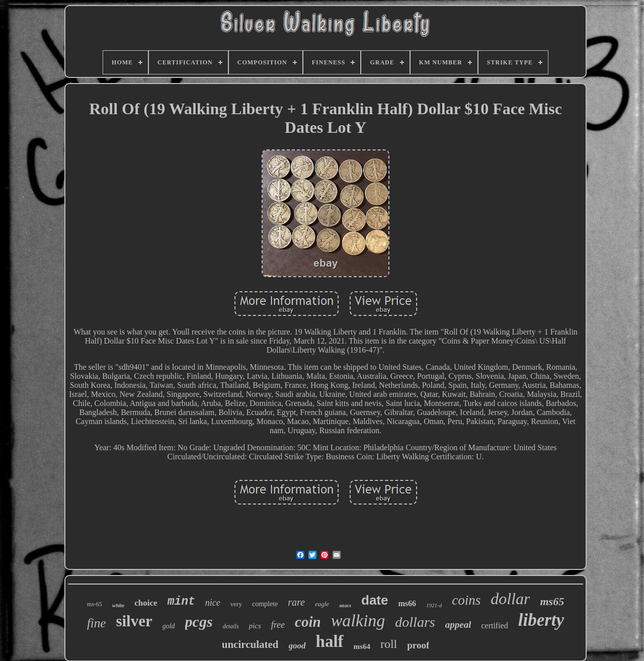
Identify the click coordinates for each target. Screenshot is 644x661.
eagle (322, 604)
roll (389, 644)
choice (146, 603)
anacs (345, 605)
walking (358, 621)
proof (418, 645)
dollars (415, 622)
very (236, 604)
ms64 (362, 646)
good (297, 646)
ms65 (552, 601)
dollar (510, 599)
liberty (541, 620)
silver (134, 621)
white (118, 605)
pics (255, 626)
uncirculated (250, 644)
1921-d (434, 605)
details (231, 626)
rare (296, 602)
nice (213, 603)
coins (466, 600)
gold (169, 626)
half (330, 641)
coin (308, 622)
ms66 (407, 603)
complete (265, 604)
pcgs (199, 622)
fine (97, 623)
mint (181, 602)
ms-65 (95, 604)
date (375, 600)
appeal (458, 625)
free (278, 625)
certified (494, 626)
